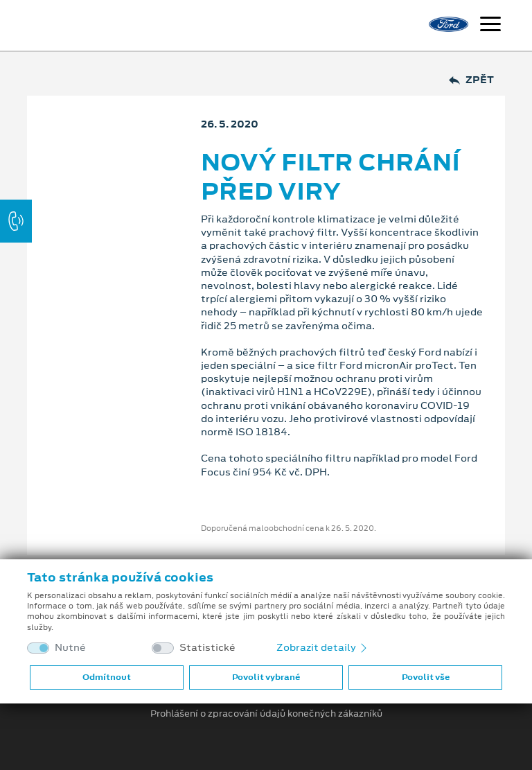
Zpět (471, 80)
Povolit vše (426, 677)
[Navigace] (490, 26)
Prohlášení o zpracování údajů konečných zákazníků (266, 714)
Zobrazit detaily (323, 647)
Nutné (70, 648)
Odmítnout (107, 677)
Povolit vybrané (266, 677)
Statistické (207, 648)
